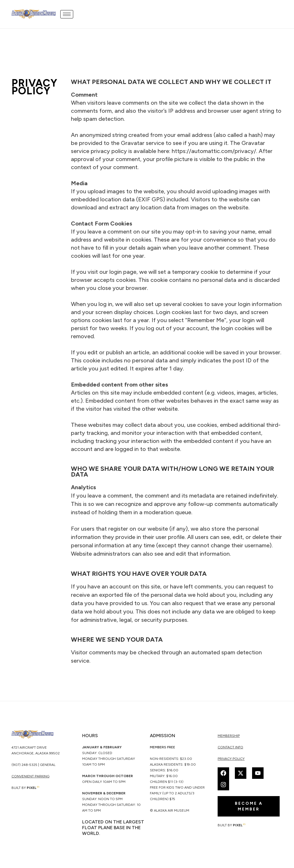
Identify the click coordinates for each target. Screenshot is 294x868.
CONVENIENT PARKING (30, 776)
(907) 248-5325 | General (33, 765)
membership (229, 736)
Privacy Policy (231, 759)
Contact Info (230, 747)
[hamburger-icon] (67, 14)
